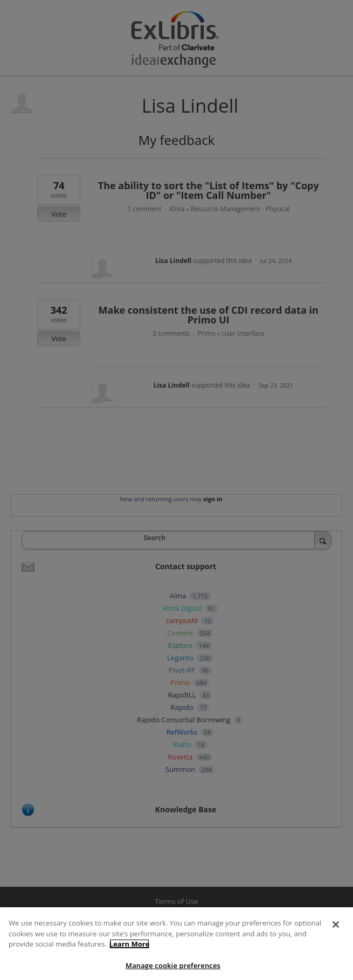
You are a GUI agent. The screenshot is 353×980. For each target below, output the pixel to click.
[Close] (336, 934)
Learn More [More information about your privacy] (130, 953)
